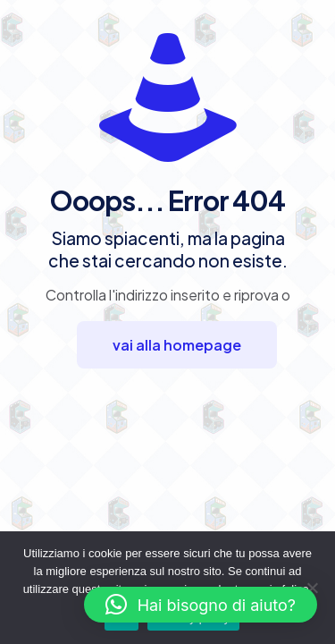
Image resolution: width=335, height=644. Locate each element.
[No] (313, 588)
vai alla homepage (177, 345)
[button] (201, 605)
